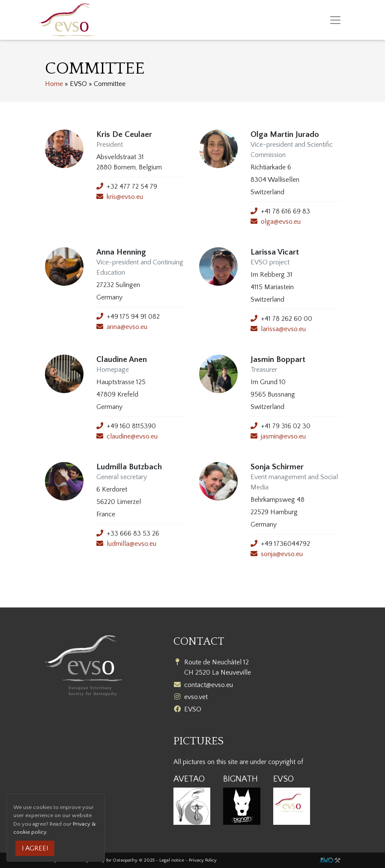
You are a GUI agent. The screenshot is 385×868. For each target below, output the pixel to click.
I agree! (35, 848)
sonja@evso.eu (282, 554)
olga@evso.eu (281, 222)
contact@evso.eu (209, 685)
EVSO (193, 709)
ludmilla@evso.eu (131, 544)
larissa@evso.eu (283, 329)
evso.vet (196, 697)
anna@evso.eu (127, 327)
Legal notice (172, 860)
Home (54, 84)
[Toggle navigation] (335, 20)
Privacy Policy (203, 860)
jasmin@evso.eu (283, 436)
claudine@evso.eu (132, 436)
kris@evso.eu (125, 197)
